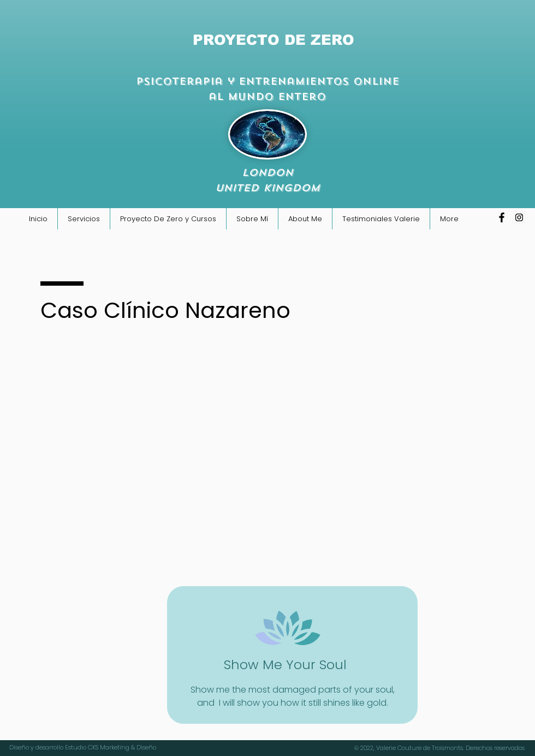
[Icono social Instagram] (519, 217)
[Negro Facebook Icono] (502, 217)
